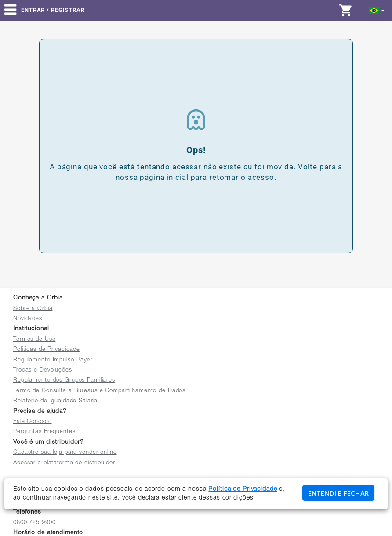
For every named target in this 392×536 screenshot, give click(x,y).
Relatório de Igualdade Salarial (56, 401)
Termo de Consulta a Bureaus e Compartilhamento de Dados (99, 391)
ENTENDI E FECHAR (338, 493)
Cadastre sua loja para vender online (65, 453)
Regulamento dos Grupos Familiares (64, 381)
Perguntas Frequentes (44, 432)
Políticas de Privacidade (47, 350)
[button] (377, 10)
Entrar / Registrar (53, 10)
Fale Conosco (33, 422)
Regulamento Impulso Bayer (53, 360)
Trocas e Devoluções (43, 370)
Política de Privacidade (243, 489)
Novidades (28, 319)
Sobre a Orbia (33, 309)
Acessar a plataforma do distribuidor (64, 463)
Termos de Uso (34, 340)
